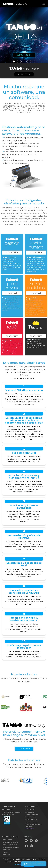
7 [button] (34, 61)
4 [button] (24, 61)
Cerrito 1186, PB (7, 809)
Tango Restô (6, 850)
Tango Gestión (7, 840)
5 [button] (27, 61)
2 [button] (17, 61)
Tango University (31, 817)
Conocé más (24, 74)
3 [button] (21, 61)
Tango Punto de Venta (10, 845)
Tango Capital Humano (10, 842)
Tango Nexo (6, 855)
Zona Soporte (30, 829)
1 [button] (14, 61)
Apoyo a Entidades (31, 819)
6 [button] (31, 61)
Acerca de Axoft (30, 809)
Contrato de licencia (32, 822)
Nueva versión (24, 55)
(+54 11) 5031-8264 (8, 814)
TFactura (5, 852)
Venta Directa (30, 812)
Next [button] (46, 701)
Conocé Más (12, 253)
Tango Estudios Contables (11, 847)
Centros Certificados (32, 814)
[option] (24, 35)
